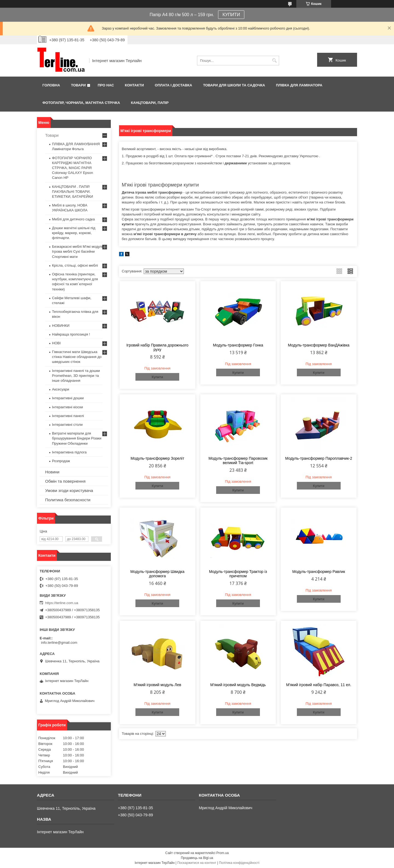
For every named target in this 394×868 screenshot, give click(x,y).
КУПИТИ (231, 15)
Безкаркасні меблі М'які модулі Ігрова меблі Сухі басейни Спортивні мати (77, 251)
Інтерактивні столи (67, 425)
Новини (52, 472)
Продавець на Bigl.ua (197, 858)
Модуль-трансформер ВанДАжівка (319, 345)
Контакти (134, 85)
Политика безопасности (68, 500)
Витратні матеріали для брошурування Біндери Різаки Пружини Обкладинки (77, 438)
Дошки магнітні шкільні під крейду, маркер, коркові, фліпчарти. (74, 233)
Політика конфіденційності (239, 863)
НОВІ (56, 343)
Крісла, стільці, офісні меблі (75, 265)
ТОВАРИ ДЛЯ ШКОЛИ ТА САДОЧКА (234, 85)
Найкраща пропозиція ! (71, 334)
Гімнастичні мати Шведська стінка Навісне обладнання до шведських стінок (77, 357)
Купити (157, 377)
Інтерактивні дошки (68, 398)
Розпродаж (61, 461)
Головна (51, 85)
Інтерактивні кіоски (67, 407)
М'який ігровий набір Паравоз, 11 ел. (319, 685)
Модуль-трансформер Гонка (238, 345)
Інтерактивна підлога (69, 452)
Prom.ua (223, 853)
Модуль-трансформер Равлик (319, 572)
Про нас (106, 85)
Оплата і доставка (173, 85)
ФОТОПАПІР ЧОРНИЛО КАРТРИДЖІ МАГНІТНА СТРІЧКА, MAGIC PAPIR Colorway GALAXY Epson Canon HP (73, 168)
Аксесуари (61, 389)
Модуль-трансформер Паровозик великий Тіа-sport (238, 461)
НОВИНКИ (61, 326)
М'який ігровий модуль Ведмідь (238, 685)
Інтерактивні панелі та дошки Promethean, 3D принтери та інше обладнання (76, 376)
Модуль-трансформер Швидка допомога (157, 574)
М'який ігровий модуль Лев (157, 685)
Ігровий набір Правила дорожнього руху (157, 347)
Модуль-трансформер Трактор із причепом (238, 574)
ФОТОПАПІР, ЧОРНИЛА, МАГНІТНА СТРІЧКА (81, 103)
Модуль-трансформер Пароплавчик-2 (319, 458)
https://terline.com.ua (62, 603)
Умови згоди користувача (69, 490)
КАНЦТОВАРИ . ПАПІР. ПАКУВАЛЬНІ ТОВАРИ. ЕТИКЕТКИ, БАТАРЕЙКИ (73, 192)
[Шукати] (274, 61)
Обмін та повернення (65, 481)
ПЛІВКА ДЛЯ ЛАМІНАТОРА (299, 85)
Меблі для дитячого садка (73, 219)
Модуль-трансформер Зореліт (157, 458)
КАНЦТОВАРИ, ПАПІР (150, 103)
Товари (78, 85)
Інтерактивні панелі (68, 416)
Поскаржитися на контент (197, 863)
